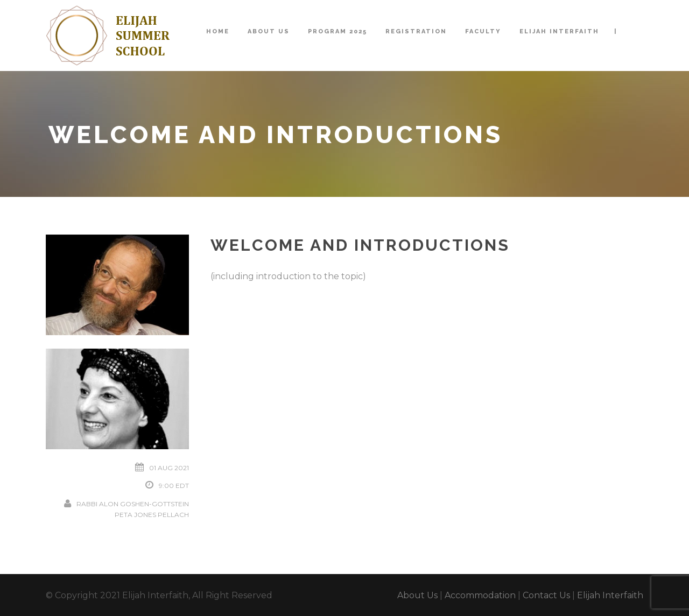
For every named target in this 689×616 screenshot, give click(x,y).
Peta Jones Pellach (152, 515)
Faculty (483, 31)
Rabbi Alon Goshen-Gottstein (133, 504)
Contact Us (546, 595)
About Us (269, 31)
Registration (416, 31)
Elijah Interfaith (559, 31)
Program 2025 (338, 31)
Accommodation (480, 595)
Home (218, 31)
